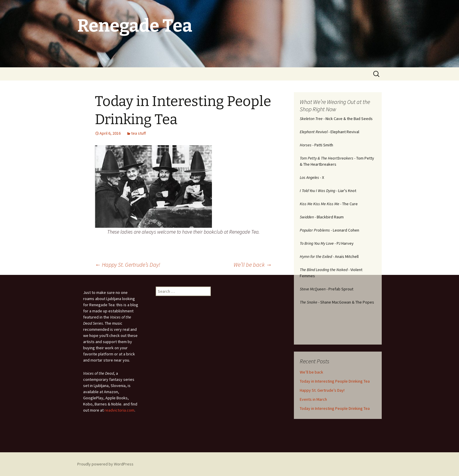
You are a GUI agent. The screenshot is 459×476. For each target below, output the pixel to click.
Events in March (313, 399)
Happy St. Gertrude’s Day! (127, 264)
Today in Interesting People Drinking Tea (335, 381)
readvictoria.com (119, 410)
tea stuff (138, 133)
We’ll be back (253, 264)
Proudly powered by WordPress (105, 464)
